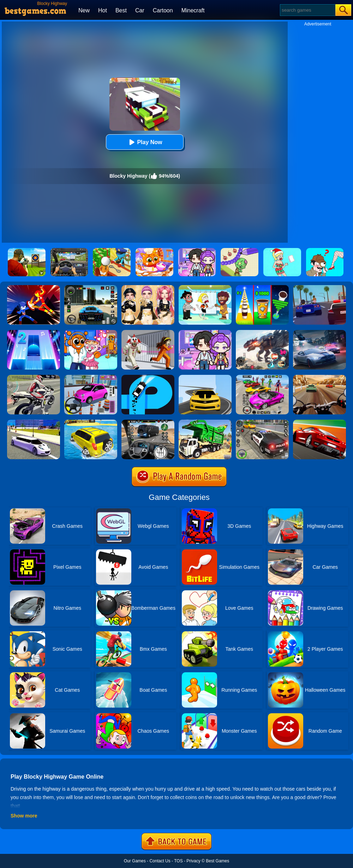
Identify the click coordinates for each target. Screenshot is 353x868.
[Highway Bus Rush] (148, 422)
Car (140, 10)
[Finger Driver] (148, 377)
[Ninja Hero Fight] (34, 288)
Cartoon (163, 10)
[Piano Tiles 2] (34, 332)
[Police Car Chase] (262, 422)
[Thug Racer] (319, 288)
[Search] (307, 10)
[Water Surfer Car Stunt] (91, 422)
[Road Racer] (205, 377)
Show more (24, 816)
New (84, 10)
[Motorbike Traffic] (34, 377)
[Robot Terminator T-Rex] (262, 332)
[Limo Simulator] (34, 422)
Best (121, 10)
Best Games (217, 861)
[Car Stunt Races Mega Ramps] (262, 377)
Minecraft (193, 10)
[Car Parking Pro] (91, 377)
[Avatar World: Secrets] (205, 332)
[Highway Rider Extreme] (319, 377)
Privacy (193, 861)
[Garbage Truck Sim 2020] (205, 422)
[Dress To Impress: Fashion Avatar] (148, 288)
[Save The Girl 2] (205, 288)
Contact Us (160, 861)
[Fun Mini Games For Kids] (91, 332)
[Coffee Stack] (262, 288)
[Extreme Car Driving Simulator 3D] (91, 288)
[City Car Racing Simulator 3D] (319, 332)
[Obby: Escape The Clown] (148, 332)
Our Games (135, 861)
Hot (103, 10)
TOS (178, 861)
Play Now (145, 142)
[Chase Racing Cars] (319, 422)
